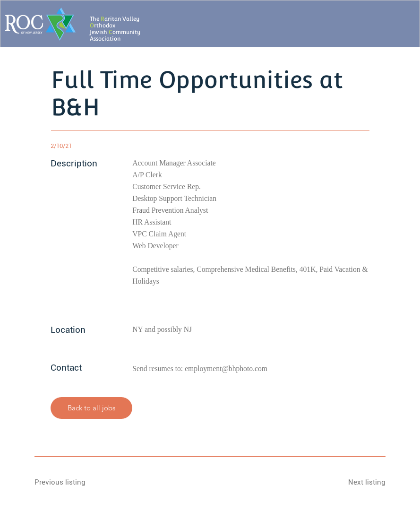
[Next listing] (352, 482)
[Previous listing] (68, 482)
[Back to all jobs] (92, 408)
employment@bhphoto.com (226, 369)
